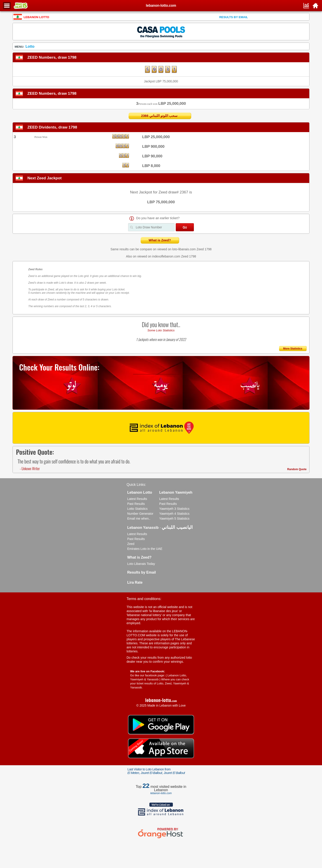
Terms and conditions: (144, 599)
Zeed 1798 (204, 249)
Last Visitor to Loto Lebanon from (156, 771)
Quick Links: (136, 485)
